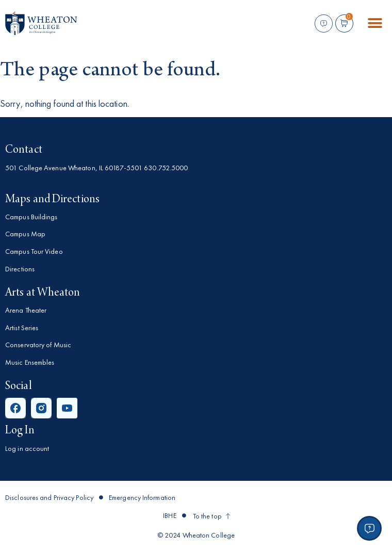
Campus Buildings (31, 217)
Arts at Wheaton (43, 293)
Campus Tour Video (34, 251)
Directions (20, 269)
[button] (375, 23)
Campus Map (25, 234)
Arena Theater (26, 310)
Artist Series (22, 328)
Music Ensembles (30, 362)
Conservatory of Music (38, 345)
